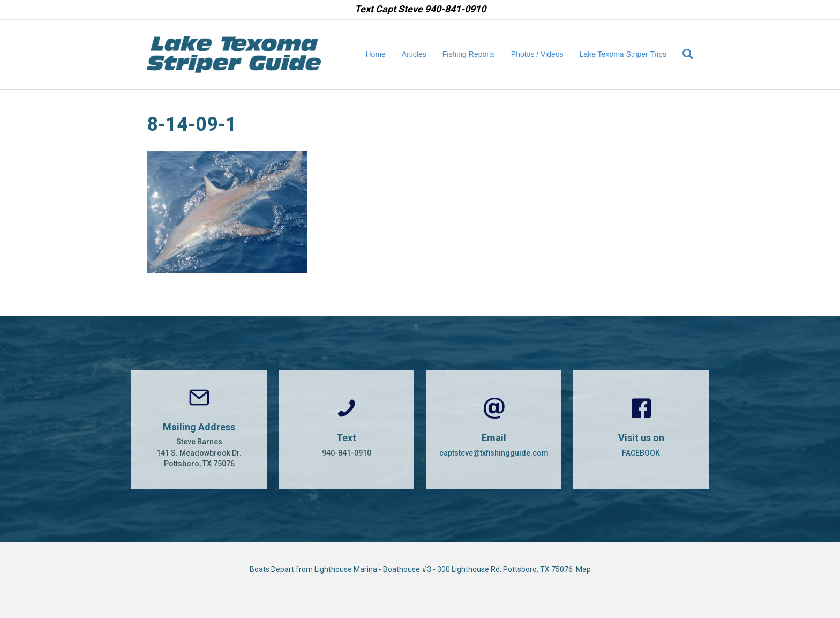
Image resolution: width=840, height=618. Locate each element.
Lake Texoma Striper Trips (623, 54)
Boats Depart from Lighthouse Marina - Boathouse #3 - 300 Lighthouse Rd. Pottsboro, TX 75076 (413, 569)
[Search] (684, 54)
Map (583, 569)
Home (376, 54)
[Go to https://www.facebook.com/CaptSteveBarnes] (641, 429)
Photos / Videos (537, 54)
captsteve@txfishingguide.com (494, 453)
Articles (414, 54)
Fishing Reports (469, 54)
